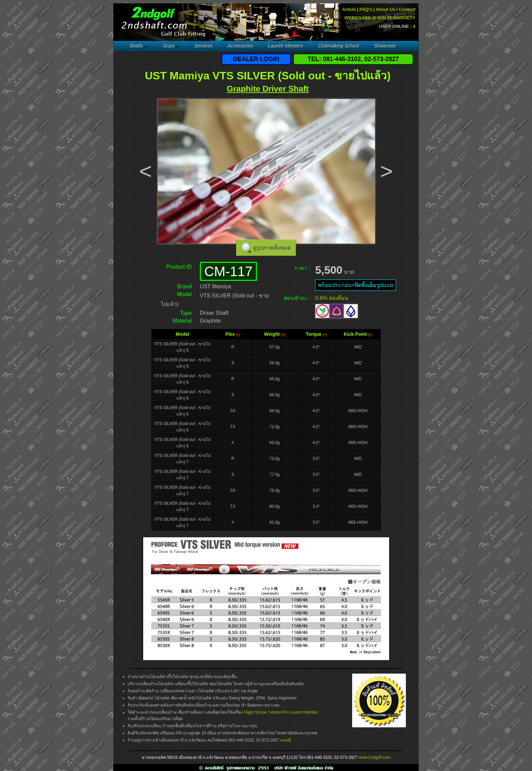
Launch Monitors (286, 46)
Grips (169, 46)
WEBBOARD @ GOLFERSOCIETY (380, 18)
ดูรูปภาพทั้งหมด (272, 248)
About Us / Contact (395, 9)
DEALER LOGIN (256, 59)
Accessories (240, 46)
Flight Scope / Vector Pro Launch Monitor (281, 712)
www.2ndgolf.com (375, 757)
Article (349, 9)
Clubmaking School (339, 46)
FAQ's (366, 9)
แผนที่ (286, 740)
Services (204, 46)
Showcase (385, 46)
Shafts (136, 46)
